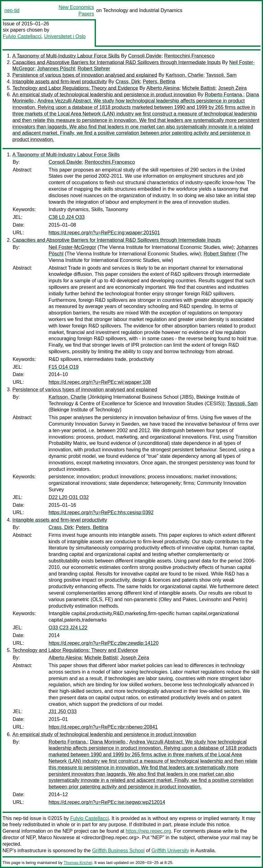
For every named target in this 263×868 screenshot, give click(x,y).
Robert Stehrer (94, 69)
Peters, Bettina (159, 82)
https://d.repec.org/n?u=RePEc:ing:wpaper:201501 (104, 233)
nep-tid (12, 10)
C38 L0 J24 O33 (67, 217)
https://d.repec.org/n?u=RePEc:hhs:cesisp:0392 (101, 512)
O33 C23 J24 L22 (68, 628)
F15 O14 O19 (64, 367)
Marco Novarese (56, 838)
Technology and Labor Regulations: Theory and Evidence (75, 88)
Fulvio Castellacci (22, 36)
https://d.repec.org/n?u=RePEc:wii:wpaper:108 (100, 382)
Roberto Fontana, (224, 95)
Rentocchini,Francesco (190, 56)
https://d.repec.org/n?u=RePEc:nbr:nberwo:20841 (103, 727)
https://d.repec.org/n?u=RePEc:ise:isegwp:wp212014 (107, 802)
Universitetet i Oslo (65, 36)
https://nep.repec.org (148, 831)
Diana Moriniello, (108, 742)
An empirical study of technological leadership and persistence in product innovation (104, 95)
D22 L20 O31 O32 (69, 497)
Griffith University (170, 851)
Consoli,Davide (145, 56)
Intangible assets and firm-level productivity (60, 82)
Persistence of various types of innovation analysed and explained (85, 75)
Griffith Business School (119, 851)
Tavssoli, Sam (221, 75)
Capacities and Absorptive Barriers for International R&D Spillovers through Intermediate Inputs (116, 62)
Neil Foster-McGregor (72, 247)
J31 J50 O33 (63, 712)
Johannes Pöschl (56, 69)
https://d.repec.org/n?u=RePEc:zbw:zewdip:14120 (103, 643)
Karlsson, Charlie (184, 75)
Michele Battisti (199, 88)
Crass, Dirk (128, 82)
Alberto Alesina (163, 88)
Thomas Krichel (78, 863)
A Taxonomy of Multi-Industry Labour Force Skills (66, 56)
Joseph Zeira (233, 88)
